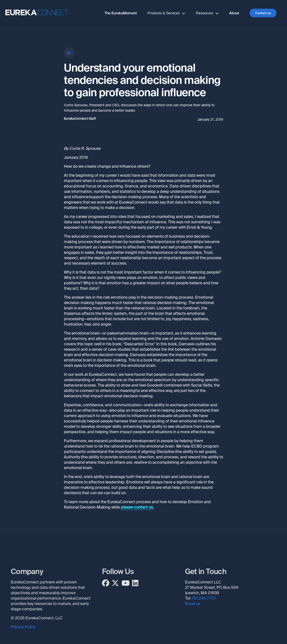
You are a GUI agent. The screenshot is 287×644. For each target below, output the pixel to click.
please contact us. (137, 507)
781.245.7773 (204, 598)
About (234, 13)
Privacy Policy (23, 627)
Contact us (263, 13)
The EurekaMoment (121, 13)
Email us (193, 604)
